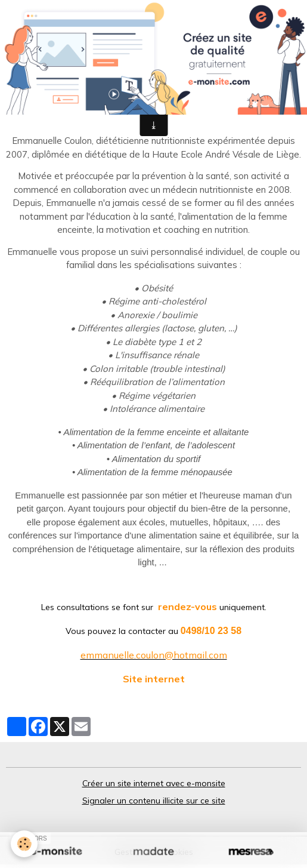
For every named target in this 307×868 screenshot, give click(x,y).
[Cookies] (24, 844)
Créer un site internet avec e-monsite (154, 783)
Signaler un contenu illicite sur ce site (154, 801)
